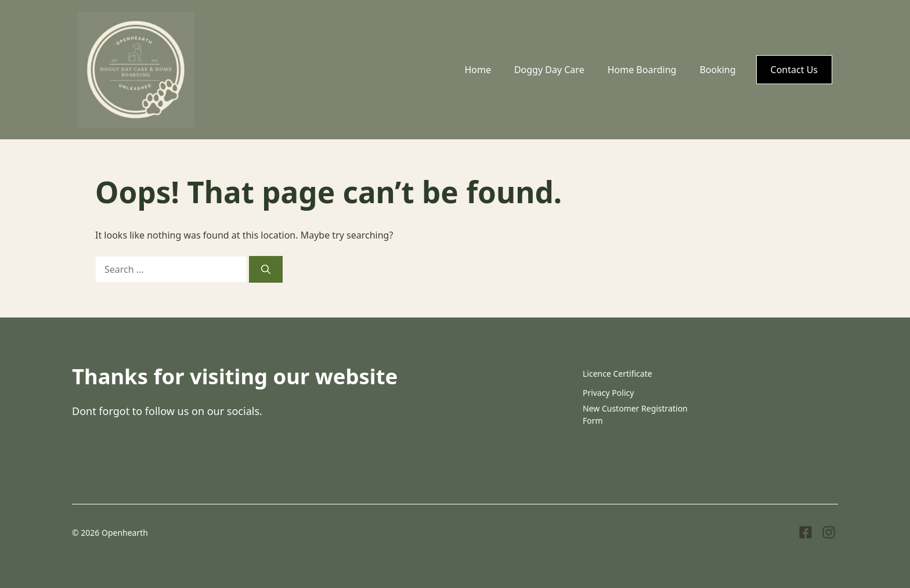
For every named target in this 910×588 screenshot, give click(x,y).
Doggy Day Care (549, 70)
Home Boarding (642, 70)
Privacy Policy (608, 393)
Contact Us (794, 70)
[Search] (266, 269)
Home (478, 70)
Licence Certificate (617, 374)
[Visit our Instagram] (829, 532)
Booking (717, 70)
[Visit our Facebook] (806, 532)
